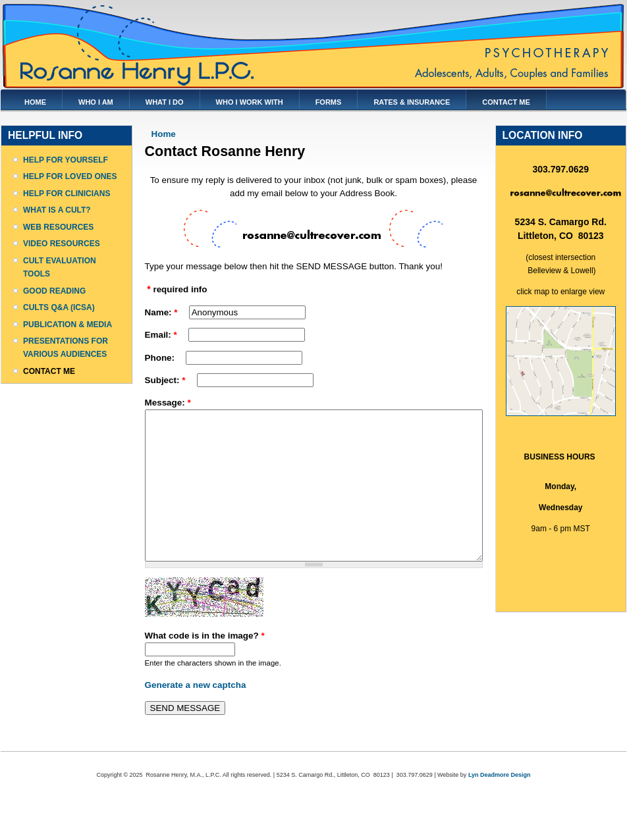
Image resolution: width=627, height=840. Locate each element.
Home (164, 134)
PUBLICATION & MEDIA (68, 325)
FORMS (329, 102)
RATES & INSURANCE (412, 102)
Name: (161, 312)
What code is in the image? (205, 665)
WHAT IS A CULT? (57, 210)
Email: (161, 335)
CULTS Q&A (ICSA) (59, 307)
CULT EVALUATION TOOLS (60, 267)
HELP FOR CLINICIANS (67, 194)
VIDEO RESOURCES (62, 244)
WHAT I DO (165, 102)
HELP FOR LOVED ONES (70, 176)
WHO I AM (96, 102)
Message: (168, 403)
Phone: (161, 358)
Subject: (165, 380)
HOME (35, 102)
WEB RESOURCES (58, 227)
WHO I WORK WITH (250, 102)
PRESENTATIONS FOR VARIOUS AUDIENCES (66, 348)
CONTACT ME (506, 102)
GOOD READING (54, 291)
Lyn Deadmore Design (500, 804)
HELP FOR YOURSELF (66, 160)
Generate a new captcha (196, 715)
